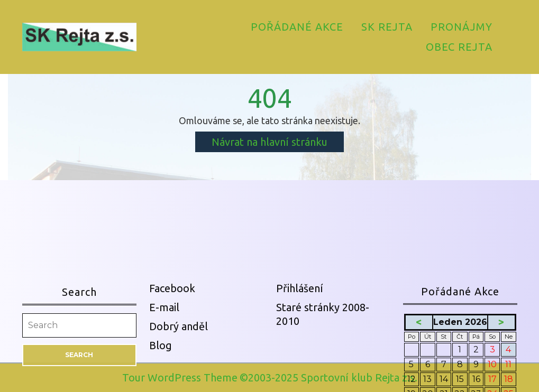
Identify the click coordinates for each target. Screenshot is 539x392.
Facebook (172, 386)
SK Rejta (387, 27)
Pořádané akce (297, 27)
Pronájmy (462, 27)
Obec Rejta (459, 47)
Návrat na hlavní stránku (278, 144)
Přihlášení (300, 386)
